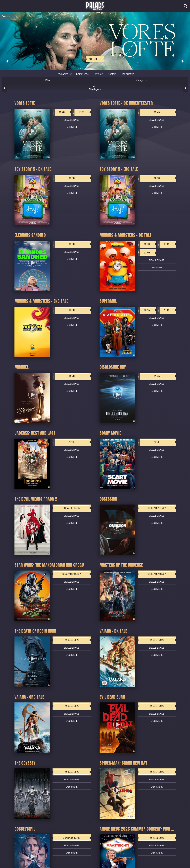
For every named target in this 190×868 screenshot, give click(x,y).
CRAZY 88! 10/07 (157, 508)
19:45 (149, 376)
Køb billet (95, 59)
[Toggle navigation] (4, 6)
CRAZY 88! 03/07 (157, 574)
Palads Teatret (95, 4)
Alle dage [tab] (95, 88)
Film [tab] (48, 80)
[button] (7, 61)
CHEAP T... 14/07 (71, 508)
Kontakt (112, 74)
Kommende (82, 74)
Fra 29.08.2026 (157, 838)
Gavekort (98, 74)
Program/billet (64, 74)
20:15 (163, 310)
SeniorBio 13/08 (72, 838)
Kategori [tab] (141, 80)
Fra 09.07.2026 (157, 640)
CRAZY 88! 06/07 (72, 574)
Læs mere (71, 127)
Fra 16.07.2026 (71, 772)
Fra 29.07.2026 (157, 772)
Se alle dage (71, 120)
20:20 (64, 442)
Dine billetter (127, 74)
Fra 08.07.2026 (71, 640)
